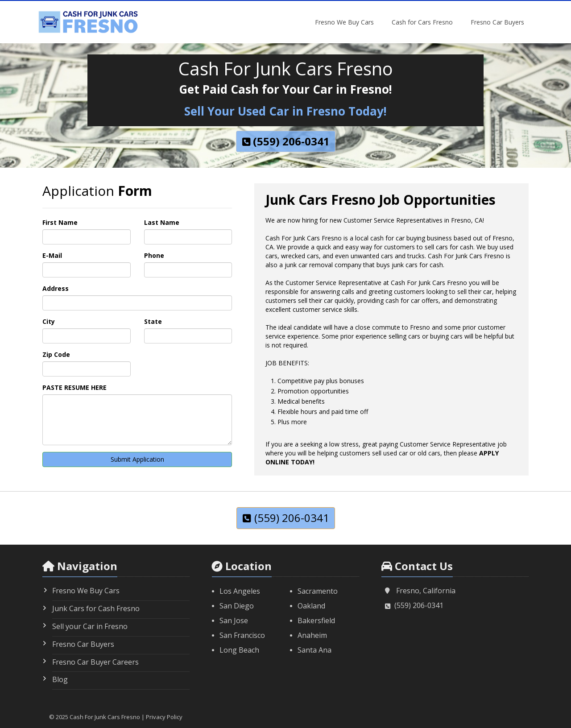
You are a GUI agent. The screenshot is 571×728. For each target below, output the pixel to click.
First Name (60, 222)
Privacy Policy (164, 717)
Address (56, 288)
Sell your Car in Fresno (90, 626)
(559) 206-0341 (419, 605)
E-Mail (52, 255)
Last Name (162, 222)
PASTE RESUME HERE (74, 387)
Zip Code (56, 354)
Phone (154, 255)
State (153, 321)
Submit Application (137, 459)
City (49, 321)
